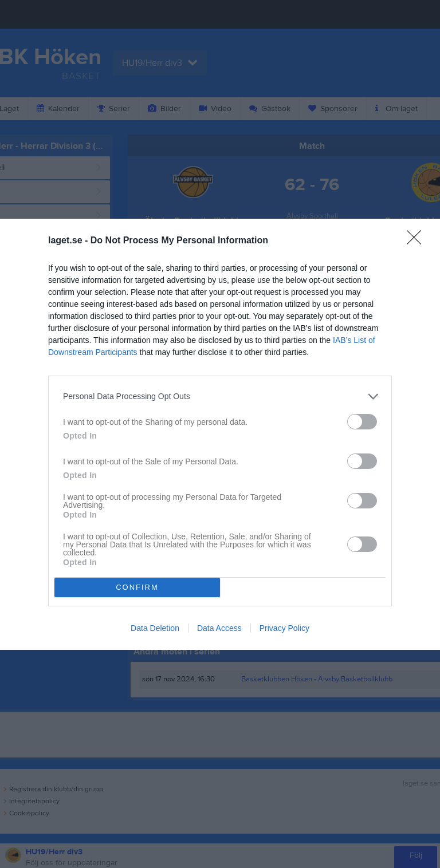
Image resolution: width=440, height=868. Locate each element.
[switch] (362, 422)
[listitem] (220, 396)
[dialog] (220, 434)
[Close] (418, 241)
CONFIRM (137, 587)
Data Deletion (155, 628)
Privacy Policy (284, 628)
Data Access (219, 628)
